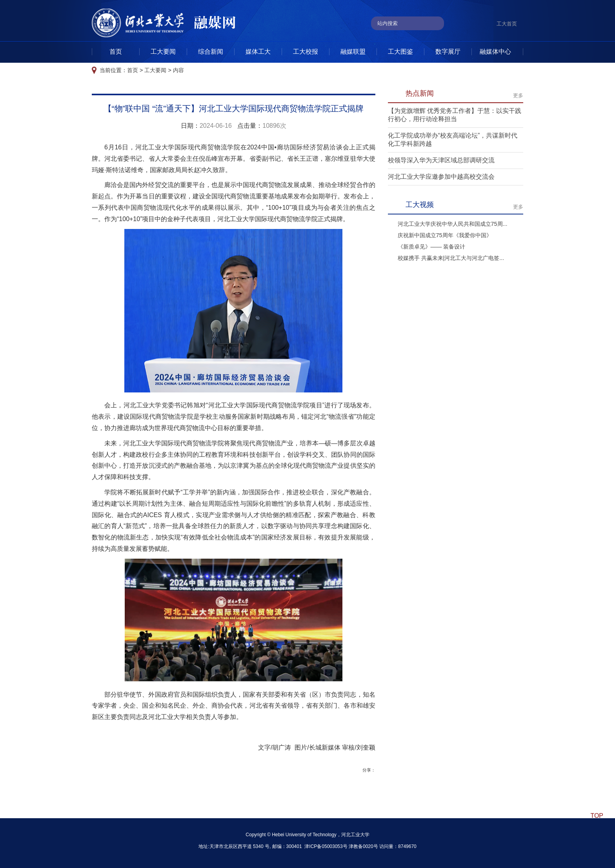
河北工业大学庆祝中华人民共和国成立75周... (453, 224)
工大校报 (306, 52)
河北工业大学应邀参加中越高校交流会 (441, 177)
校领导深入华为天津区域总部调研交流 (441, 160)
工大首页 (507, 24)
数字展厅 (448, 52)
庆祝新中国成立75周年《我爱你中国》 (445, 235)
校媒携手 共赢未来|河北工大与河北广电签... (451, 258)
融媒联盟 (353, 52)
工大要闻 (163, 52)
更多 (518, 95)
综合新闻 (211, 52)
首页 (116, 52)
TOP (597, 816)
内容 (178, 70)
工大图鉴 (400, 52)
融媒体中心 (495, 52)
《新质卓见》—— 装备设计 (432, 247)
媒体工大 (258, 52)
